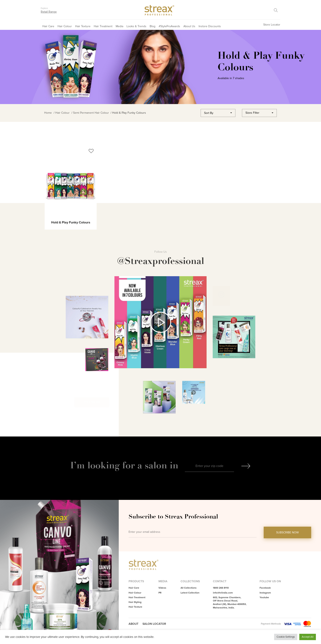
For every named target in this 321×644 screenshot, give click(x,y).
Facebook (265, 588)
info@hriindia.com (223, 593)
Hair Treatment (103, 26)
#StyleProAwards (169, 26)
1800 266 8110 (221, 588)
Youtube (264, 597)
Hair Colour (65, 26)
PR (160, 593)
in (174, 465)
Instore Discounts (210, 26)
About (133, 624)
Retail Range (49, 12)
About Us (189, 26)
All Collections (189, 588)
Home (48, 113)
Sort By (209, 113)
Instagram (265, 593)
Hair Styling (135, 602)
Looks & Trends (136, 26)
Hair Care (48, 26)
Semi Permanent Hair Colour (91, 113)
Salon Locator (154, 624)
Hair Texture (83, 26)
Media (119, 26)
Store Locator (272, 25)
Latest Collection (190, 593)
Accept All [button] (308, 637)
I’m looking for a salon (120, 465)
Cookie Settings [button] (286, 637)
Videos (162, 588)
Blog (153, 26)
